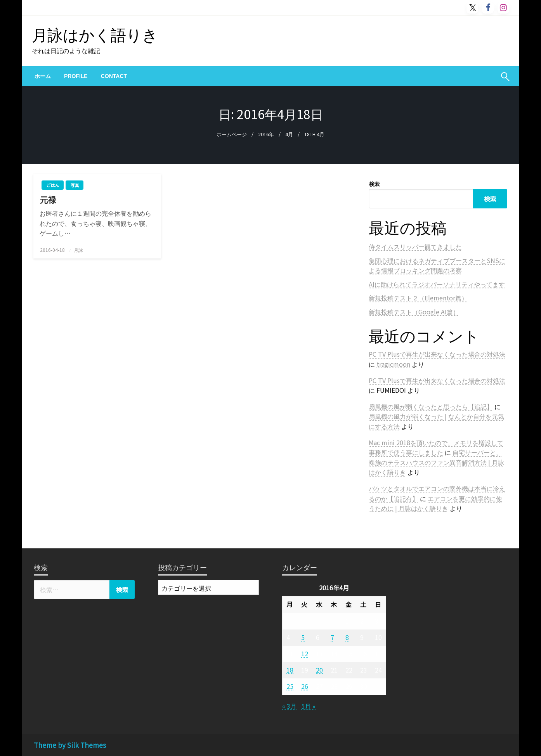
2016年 (266, 134)
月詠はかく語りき (95, 34)
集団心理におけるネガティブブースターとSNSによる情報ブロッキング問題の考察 (437, 265)
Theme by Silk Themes (70, 745)
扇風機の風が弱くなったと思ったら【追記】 (431, 406)
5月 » (308, 706)
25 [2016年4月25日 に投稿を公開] (290, 686)
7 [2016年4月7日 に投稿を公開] (332, 637)
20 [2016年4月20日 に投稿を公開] (319, 670)
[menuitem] (43, 76)
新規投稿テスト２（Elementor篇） (418, 298)
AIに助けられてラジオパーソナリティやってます (437, 284)
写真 (75, 185)
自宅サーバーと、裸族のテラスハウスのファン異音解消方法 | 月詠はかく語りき (436, 462)
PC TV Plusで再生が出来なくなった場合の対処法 (437, 354)
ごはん (53, 185)
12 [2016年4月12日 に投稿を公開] (305, 654)
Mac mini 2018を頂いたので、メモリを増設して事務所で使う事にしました (436, 447)
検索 (374, 184)
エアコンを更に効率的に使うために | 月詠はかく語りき (435, 503)
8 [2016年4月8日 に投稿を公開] (347, 637)
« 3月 (289, 706)
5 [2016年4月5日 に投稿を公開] (303, 637)
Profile (76, 76)
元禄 (52, 200)
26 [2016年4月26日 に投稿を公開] (305, 686)
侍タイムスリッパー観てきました (415, 246)
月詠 (78, 250)
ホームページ (232, 134)
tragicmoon (393, 364)
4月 (289, 134)
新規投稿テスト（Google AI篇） (414, 312)
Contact (114, 76)
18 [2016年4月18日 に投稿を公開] (290, 670)
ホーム (43, 76)
